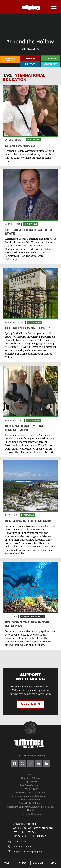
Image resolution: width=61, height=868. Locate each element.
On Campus (30, 58)
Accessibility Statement (30, 803)
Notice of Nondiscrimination (30, 792)
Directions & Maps (30, 778)
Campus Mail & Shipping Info (28, 852)
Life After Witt (50, 64)
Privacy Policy (30, 789)
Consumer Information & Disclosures (30, 796)
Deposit (38, 863)
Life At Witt (30, 64)
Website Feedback (31, 800)
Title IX (30, 810)
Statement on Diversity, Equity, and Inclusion (30, 807)
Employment (31, 782)
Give (53, 863)
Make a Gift (31, 704)
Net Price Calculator (30, 785)
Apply (23, 863)
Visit (7, 863)
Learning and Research (33, 616)
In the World (33, 140)
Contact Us (30, 775)
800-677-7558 (20, 841)
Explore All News (31, 49)
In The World (50, 58)
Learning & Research (10, 59)
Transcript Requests (30, 814)
